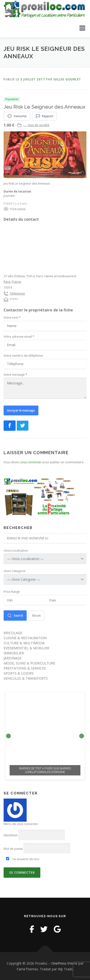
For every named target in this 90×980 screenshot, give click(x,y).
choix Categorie (15, 571)
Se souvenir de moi (23, 859)
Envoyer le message (21, 410)
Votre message (15, 374)
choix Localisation (16, 550)
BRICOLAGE (13, 633)
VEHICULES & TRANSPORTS (26, 678)
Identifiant (11, 835)
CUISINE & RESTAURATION (25, 638)
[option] (45, 736)
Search (15, 615)
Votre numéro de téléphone (23, 355)
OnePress (59, 963)
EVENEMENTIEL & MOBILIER (26, 648)
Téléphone (17, 293)
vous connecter (31, 462)
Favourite (17, 116)
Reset (36, 615)
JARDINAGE (13, 658)
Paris (7, 281)
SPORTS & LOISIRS (19, 673)
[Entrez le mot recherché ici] (45, 538)
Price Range (12, 591)
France (16, 281)
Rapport (44, 116)
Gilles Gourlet (67, 79)
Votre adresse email (19, 336)
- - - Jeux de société (36, 125)
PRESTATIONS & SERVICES (25, 668)
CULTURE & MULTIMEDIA (24, 643)
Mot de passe (13, 848)
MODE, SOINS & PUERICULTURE (29, 663)
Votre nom (12, 317)
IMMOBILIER (14, 653)
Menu (82, 28)
